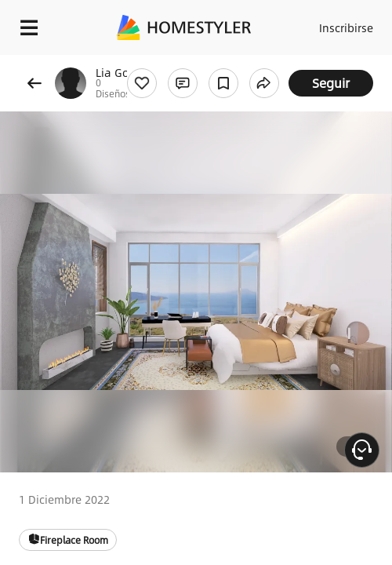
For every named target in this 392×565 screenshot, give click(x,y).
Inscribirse (346, 27)
